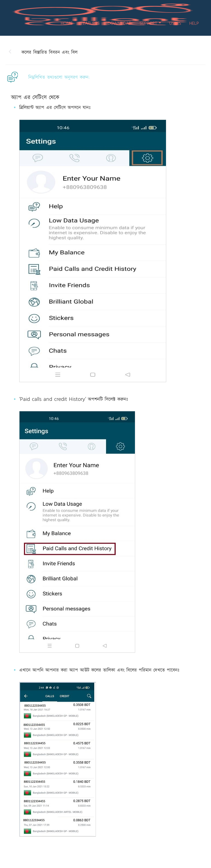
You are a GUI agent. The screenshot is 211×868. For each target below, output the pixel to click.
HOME (67, 23)
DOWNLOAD (120, 23)
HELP (194, 23)
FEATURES (90, 23)
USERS (175, 23)
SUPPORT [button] (150, 23)
